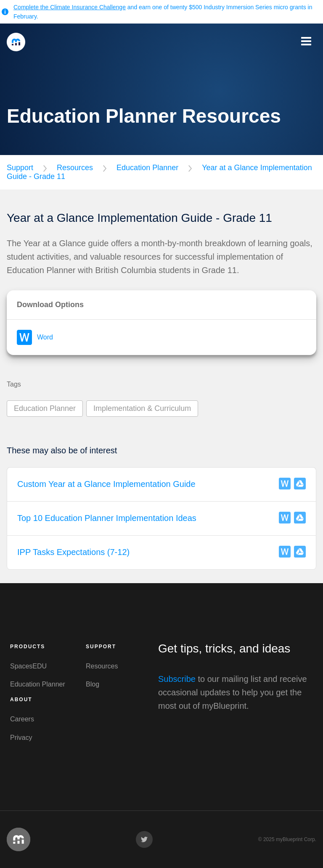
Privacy (21, 738)
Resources (75, 168)
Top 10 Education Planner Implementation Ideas (107, 518)
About (21, 700)
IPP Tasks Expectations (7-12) (73, 552)
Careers (22, 719)
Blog (93, 684)
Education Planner (147, 168)
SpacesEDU (28, 666)
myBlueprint (16, 42)
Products (28, 647)
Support (20, 168)
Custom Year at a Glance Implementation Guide (106, 484)
